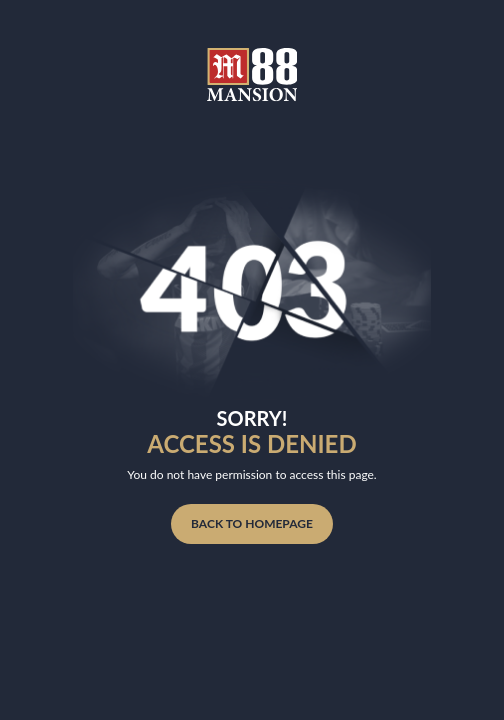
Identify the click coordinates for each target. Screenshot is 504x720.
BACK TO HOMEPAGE (252, 523)
